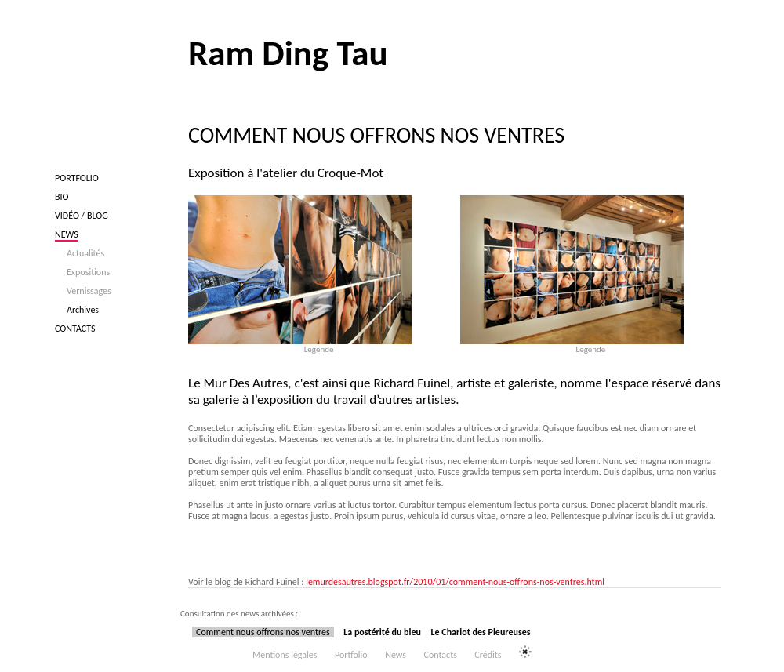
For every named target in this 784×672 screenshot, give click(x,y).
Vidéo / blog (82, 216)
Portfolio (77, 178)
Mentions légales (285, 655)
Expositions (88, 272)
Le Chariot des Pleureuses (480, 632)
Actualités (85, 253)
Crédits (488, 655)
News (67, 234)
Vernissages (89, 291)
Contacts (75, 329)
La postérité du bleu (382, 632)
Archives (83, 310)
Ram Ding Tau (288, 53)
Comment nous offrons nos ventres (263, 632)
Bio (62, 197)
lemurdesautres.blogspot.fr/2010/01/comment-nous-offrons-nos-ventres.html (455, 582)
